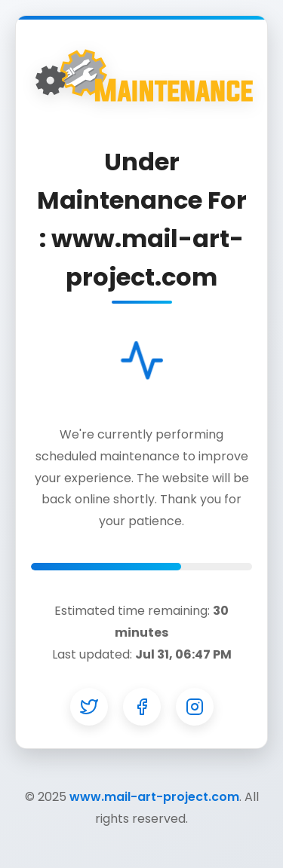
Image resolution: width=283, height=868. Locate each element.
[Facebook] (142, 707)
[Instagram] (195, 707)
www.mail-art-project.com (154, 797)
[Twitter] (89, 707)
